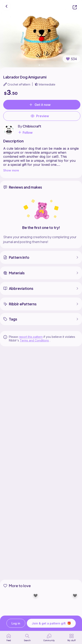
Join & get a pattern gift (51, 623)
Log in (16, 623)
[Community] (49, 638)
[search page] (27, 638)
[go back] (6, 6)
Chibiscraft (32, 126)
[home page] (9, 638)
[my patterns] (72, 638)
